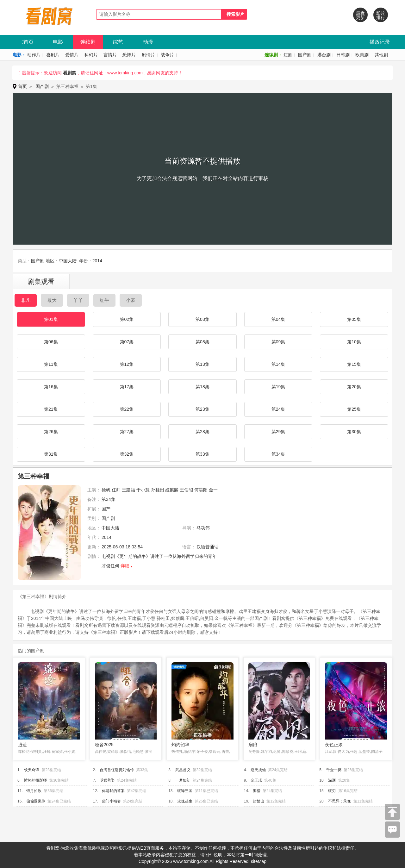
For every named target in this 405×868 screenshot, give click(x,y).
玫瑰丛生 (185, 801)
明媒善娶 (107, 780)
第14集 (278, 364)
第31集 (51, 454)
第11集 (51, 364)
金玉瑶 (256, 780)
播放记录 (380, 42)
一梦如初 (183, 780)
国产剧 (305, 55)
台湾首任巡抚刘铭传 (117, 770)
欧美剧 (362, 55)
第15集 (354, 364)
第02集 (127, 319)
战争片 (167, 55)
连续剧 (88, 42)
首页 (28, 42)
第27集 (127, 432)
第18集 (202, 387)
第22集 (127, 409)
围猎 (257, 791)
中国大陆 (68, 261)
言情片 (110, 55)
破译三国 (185, 791)
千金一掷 (334, 770)
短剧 (288, 55)
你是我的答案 (113, 791)
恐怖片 (129, 55)
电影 (58, 42)
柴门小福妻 (111, 801)
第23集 (202, 409)
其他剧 (381, 55)
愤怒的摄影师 (35, 780)
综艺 (118, 42)
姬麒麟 (172, 490)
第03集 (202, 319)
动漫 (148, 42)
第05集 (354, 319)
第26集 (51, 432)
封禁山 (259, 801)
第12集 (127, 364)
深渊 (332, 780)
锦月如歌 (34, 791)
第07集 (127, 342)
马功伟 (203, 528)
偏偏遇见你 (36, 801)
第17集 (127, 387)
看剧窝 (70, 73)
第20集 (354, 387)
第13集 (202, 364)
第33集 (202, 454)
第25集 (354, 409)
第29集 (278, 432)
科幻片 (91, 55)
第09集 (278, 342)
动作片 (34, 55)
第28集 (202, 432)
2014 (97, 261)
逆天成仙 (258, 770)
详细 (125, 566)
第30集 (354, 432)
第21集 (51, 409)
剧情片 (148, 55)
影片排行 (381, 15)
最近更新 (360, 15)
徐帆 (106, 490)
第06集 (51, 342)
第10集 (354, 342)
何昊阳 (201, 490)
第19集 (278, 387)
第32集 (127, 454)
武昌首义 (183, 770)
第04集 (278, 319)
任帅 (116, 490)
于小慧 (143, 490)
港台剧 (324, 55)
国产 (106, 509)
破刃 (332, 791)
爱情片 (72, 55)
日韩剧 (343, 55)
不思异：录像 (340, 801)
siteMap (259, 861)
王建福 (128, 490)
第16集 (51, 387)
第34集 (278, 454)
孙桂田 (158, 490)
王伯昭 (186, 490)
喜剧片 (53, 55)
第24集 (278, 409)
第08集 (202, 342)
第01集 (51, 319)
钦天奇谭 (32, 770)
